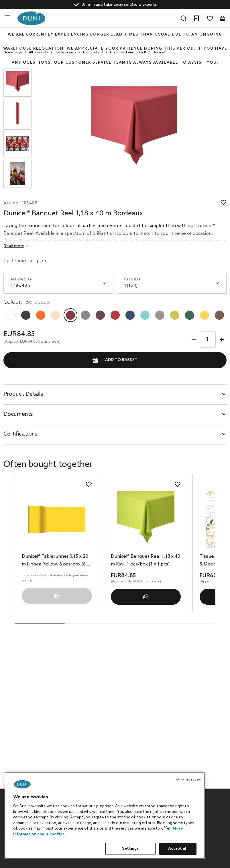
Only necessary (188, 780)
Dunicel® (160, 52)
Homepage (13, 52)
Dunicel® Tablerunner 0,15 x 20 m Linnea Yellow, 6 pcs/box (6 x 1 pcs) (55, 561)
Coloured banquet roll (128, 52)
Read (14, 246)
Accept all (178, 849)
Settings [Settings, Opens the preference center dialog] (130, 849)
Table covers (66, 52)
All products (39, 52)
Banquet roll (93, 52)
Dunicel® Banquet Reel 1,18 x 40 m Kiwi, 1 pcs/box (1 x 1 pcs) (146, 560)
